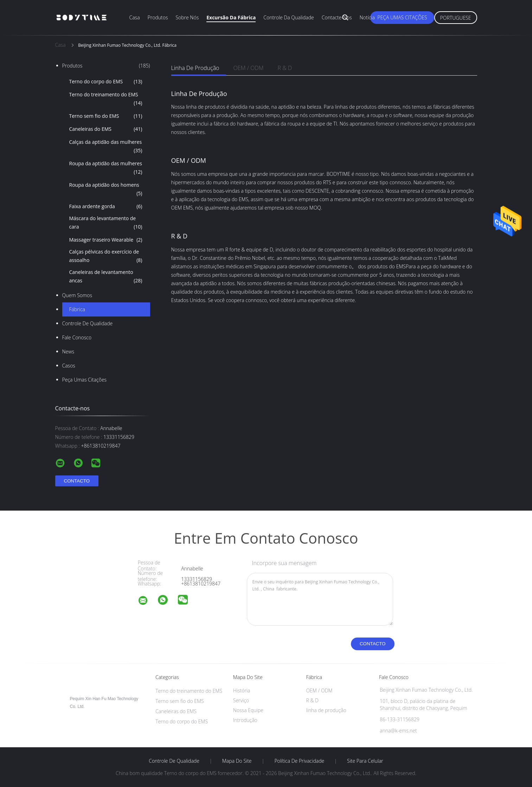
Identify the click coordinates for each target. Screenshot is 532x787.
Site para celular (365, 761)
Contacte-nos (337, 17)
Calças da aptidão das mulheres (106, 147)
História (242, 690)
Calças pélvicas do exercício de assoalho (106, 256)
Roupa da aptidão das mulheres (106, 168)
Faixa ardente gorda (106, 206)
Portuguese (456, 18)
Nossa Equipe (248, 710)
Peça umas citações (402, 17)
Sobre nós (187, 17)
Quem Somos (77, 295)
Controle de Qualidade (88, 323)
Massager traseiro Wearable (106, 240)
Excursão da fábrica (231, 17)
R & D (285, 68)
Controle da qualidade (289, 17)
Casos (69, 366)
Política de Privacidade (299, 761)
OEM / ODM (248, 68)
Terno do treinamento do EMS (106, 99)
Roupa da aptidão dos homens (106, 190)
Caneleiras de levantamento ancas (106, 277)
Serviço (241, 700)
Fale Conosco (77, 337)
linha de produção (195, 68)
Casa (135, 17)
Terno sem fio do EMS (106, 116)
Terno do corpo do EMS (106, 82)
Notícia (367, 17)
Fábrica (77, 309)
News (68, 351)
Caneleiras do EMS (106, 129)
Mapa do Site (237, 761)
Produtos (158, 17)
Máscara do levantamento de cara (106, 223)
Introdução (245, 720)
